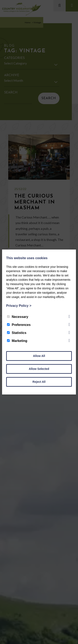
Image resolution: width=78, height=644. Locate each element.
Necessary (18, 317)
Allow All (39, 356)
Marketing (17, 341)
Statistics (17, 333)
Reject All (39, 382)
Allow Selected (39, 369)
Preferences (19, 325)
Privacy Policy (19, 306)
